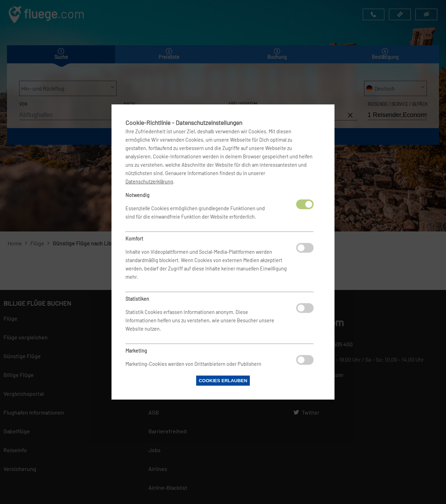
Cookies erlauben (223, 381)
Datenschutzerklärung (149, 182)
